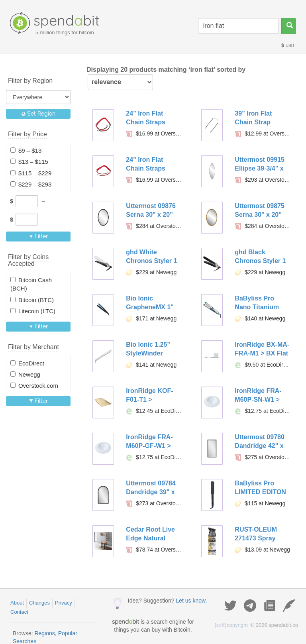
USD (287, 46)
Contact (19, 612)
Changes (39, 603)
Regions (44, 633)
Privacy (64, 603)
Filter (38, 236)
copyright (231, 625)
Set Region (38, 114)
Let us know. (191, 601)
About (17, 603)
